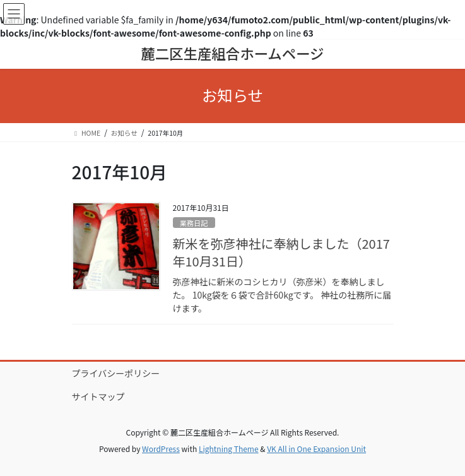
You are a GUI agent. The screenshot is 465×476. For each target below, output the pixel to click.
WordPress (161, 449)
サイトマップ (98, 396)
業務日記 (194, 223)
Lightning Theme (229, 449)
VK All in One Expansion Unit (316, 449)
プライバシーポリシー (116, 373)
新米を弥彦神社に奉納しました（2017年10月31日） (281, 252)
